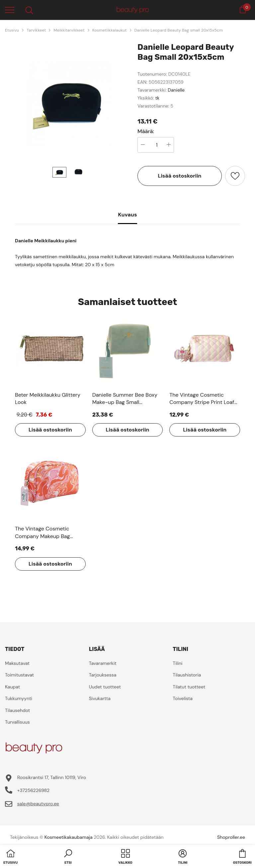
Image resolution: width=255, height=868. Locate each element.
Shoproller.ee (231, 837)
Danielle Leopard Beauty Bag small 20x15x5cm (179, 30)
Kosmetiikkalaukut (110, 30)
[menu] (10, 10)
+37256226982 (33, 790)
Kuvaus (127, 215)
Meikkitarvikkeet (69, 30)
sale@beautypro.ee (38, 804)
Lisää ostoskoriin (180, 176)
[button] (68, 857)
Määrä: (146, 131)
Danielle (176, 90)
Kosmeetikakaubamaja (69, 837)
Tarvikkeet (36, 30)
